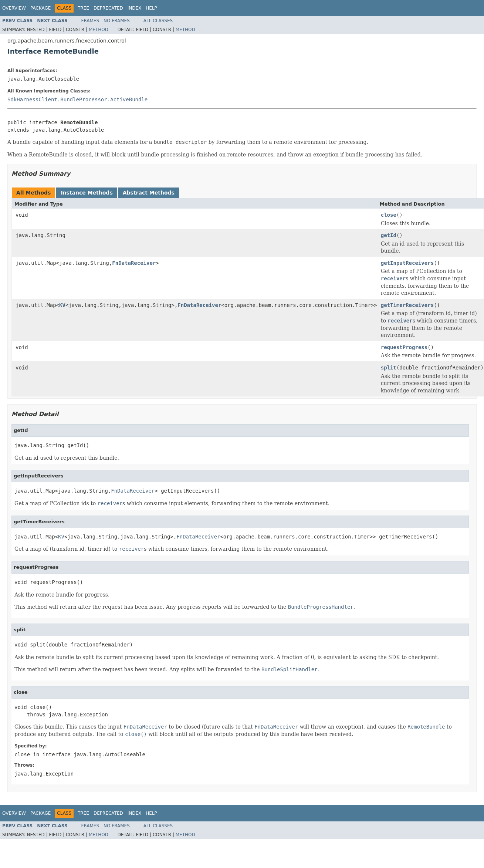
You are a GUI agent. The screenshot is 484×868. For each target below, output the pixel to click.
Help (151, 8)
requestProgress (404, 347)
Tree (83, 8)
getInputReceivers (407, 263)
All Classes (158, 21)
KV (62, 305)
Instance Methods (87, 193)
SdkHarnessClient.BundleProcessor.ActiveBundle (77, 99)
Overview (14, 8)
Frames (90, 21)
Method (99, 30)
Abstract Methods (149, 193)
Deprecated (108, 8)
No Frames (117, 21)
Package (40, 8)
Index (135, 8)
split (389, 368)
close (389, 215)
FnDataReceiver (134, 263)
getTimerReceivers (407, 305)
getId (389, 235)
